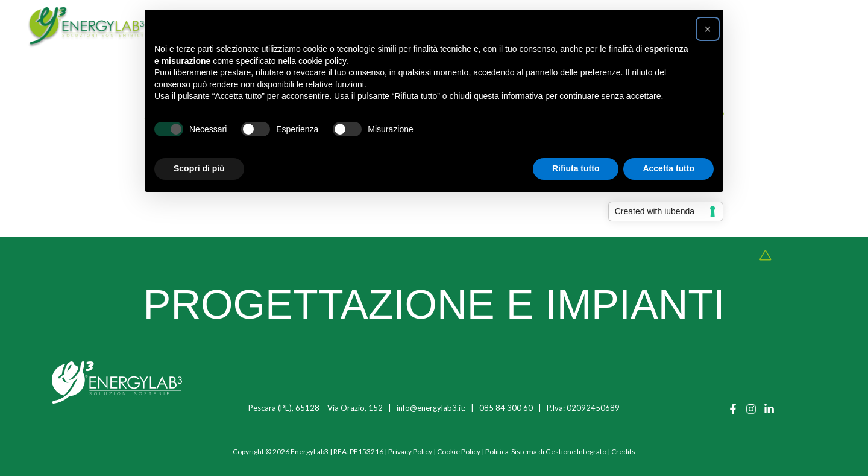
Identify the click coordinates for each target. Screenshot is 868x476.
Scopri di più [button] (199, 168)
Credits (623, 452)
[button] (708, 29)
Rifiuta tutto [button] (576, 168)
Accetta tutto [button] (668, 168)
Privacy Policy (410, 452)
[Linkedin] (769, 409)
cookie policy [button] (322, 61)
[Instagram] (751, 409)
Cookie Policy (459, 452)
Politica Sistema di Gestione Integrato (546, 452)
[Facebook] (733, 409)
